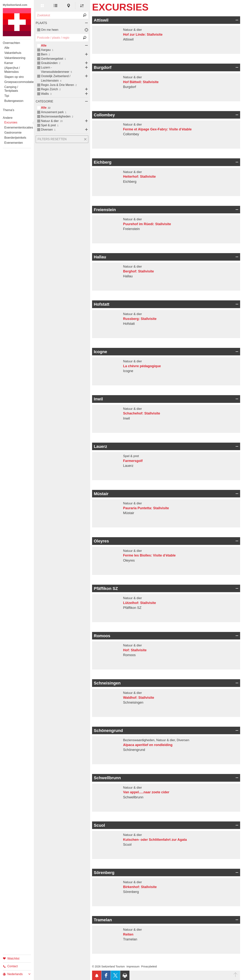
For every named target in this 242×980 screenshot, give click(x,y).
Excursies (11, 122)
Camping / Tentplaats (11, 89)
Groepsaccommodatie (18, 82)
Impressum (133, 966)
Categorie (44, 101)
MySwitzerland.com (15, 5)
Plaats (41, 23)
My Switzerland (17, 22)
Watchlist (11, 958)
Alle (7, 48)
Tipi (7, 96)
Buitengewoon (14, 101)
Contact (10, 966)
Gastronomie (13, 133)
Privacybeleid (149, 966)
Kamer (9, 63)
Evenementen (14, 143)
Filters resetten (52, 139)
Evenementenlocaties (18, 127)
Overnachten (11, 43)
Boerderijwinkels (15, 138)
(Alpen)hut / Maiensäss (12, 70)
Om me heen (50, 30)
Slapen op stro (14, 77)
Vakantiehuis (13, 53)
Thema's (9, 110)
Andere (8, 118)
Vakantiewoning (15, 58)
